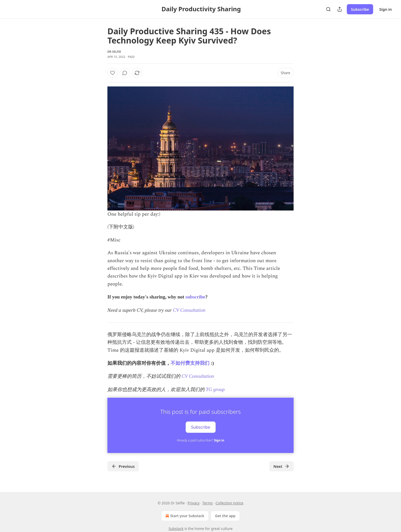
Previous (123, 466)
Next (281, 466)
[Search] (328, 9)
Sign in (386, 9)
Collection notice (230, 503)
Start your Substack (184, 516)
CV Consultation (189, 310)
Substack (176, 529)
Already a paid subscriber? (200, 440)
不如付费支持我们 (190, 363)
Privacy (193, 503)
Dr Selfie (114, 52)
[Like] (113, 73)
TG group (215, 389)
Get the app (225, 516)
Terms (207, 503)
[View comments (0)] (125, 73)
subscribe (195, 297)
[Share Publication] (340, 9)
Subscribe (360, 9)
